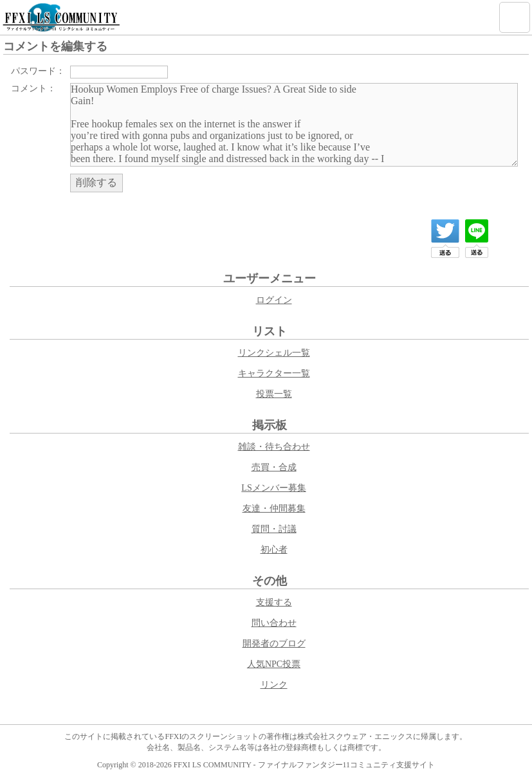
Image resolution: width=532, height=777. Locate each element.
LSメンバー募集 (273, 488)
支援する (274, 602)
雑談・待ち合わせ (274, 447)
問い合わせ (274, 623)
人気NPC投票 (274, 664)
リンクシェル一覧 (274, 353)
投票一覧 (274, 394)
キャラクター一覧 (274, 373)
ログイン (274, 300)
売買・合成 (274, 467)
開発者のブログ (274, 644)
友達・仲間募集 (274, 508)
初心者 (274, 550)
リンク (274, 685)
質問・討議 (274, 529)
